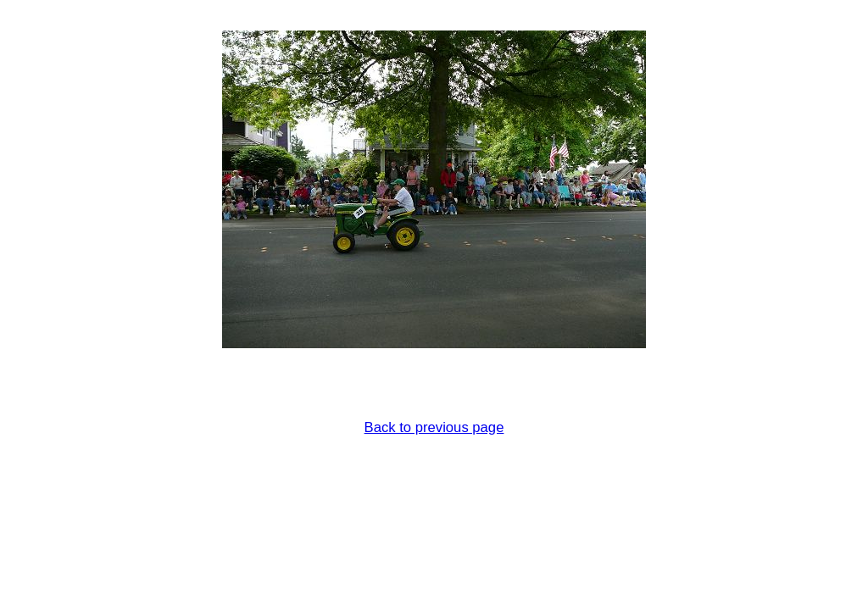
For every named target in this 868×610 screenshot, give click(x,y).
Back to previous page (434, 427)
